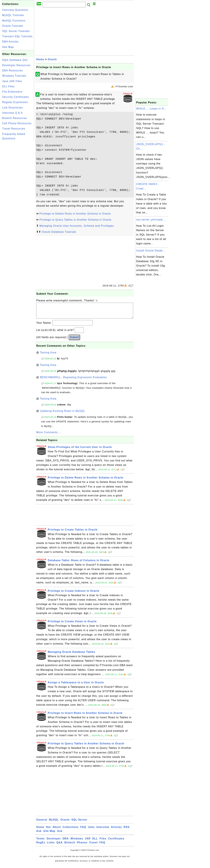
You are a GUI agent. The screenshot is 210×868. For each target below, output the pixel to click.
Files (103, 842)
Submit (74, 341)
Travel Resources (14, 129)
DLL (95, 842)
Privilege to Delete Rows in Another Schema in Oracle (75, 214)
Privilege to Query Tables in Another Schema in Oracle (75, 220)
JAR (88, 842)
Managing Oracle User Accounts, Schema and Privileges (77, 226)
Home (40, 59)
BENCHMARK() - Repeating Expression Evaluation (73, 381)
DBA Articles (10, 42)
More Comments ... (49, 436)
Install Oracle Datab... (151, 251)
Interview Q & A (12, 113)
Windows (77, 842)
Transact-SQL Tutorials (17, 36)
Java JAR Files (12, 81)
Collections (71, 830)
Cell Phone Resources (17, 123)
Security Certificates (16, 97)
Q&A (60, 846)
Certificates (116, 842)
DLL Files (8, 86)
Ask (39, 834)
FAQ (83, 830)
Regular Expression (15, 102)
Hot (48, 830)
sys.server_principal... (151, 220)
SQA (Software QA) (15, 60)
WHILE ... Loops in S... (151, 109)
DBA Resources (12, 71)
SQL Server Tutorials (16, 31)
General (42, 823)
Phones (82, 846)
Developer (54, 842)
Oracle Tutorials (13, 26)
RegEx (41, 846)
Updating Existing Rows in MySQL (63, 414)
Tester (41, 842)
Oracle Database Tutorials (59, 232)
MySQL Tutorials (13, 15)
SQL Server (79, 823)
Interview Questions (15, 10)
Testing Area (48, 356)
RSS (126, 830)
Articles (116, 830)
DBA (66, 842)
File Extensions (12, 92)
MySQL (54, 823)
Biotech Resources (15, 118)
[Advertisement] (18, 191)
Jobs (91, 830)
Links (51, 846)
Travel (93, 846)
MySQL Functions (14, 21)
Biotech (70, 846)
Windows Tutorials (14, 76)
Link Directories (12, 108)
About (57, 830)
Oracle (52, 59)
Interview (103, 830)
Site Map (8, 47)
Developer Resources (16, 65)
